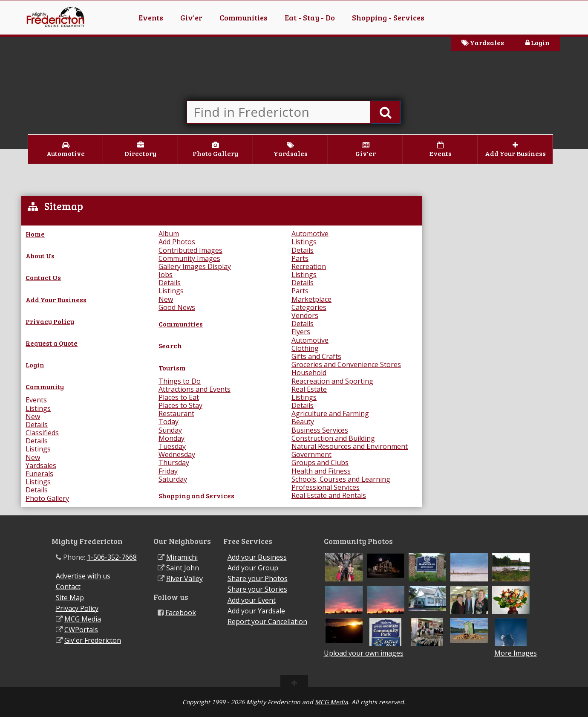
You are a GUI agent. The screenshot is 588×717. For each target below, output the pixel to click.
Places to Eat (179, 397)
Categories (309, 307)
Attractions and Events (195, 389)
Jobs (166, 275)
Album (169, 234)
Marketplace (311, 299)
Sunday (170, 430)
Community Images (189, 258)
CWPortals (81, 630)
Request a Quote (52, 343)
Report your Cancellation (267, 622)
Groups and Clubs (320, 463)
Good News (177, 307)
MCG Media (83, 619)
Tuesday (172, 446)
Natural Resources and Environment (350, 446)
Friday (168, 471)
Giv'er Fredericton (93, 640)
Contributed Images (190, 250)
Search (170, 345)
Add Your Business (56, 299)
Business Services (320, 430)
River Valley (184, 578)
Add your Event (252, 600)
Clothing (305, 348)
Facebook (181, 613)
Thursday (174, 463)
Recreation (309, 266)
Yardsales (483, 42)
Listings (38, 408)
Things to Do (180, 381)
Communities (244, 17)
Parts (300, 258)
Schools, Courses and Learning (341, 479)
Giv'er (191, 17)
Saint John (183, 568)
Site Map (70, 598)
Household (309, 373)
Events (151, 17)
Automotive (310, 234)
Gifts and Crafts (316, 356)
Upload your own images (364, 653)
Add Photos (177, 242)
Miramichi (182, 557)
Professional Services (326, 487)
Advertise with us (83, 576)
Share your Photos (258, 578)
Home (35, 234)
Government (311, 454)
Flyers (301, 332)
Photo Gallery (47, 498)
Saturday (173, 479)
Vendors (305, 315)
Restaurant (176, 413)
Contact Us (43, 277)
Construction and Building (333, 438)
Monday (171, 438)
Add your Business (257, 557)
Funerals (39, 474)
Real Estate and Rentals (329, 495)
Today (169, 422)
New (33, 416)
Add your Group (253, 568)
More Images (516, 653)
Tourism (172, 368)
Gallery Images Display (195, 266)
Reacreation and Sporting (332, 381)
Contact (68, 587)
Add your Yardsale (256, 611)
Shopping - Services (388, 17)
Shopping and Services (196, 496)
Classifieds (42, 433)
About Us (40, 256)
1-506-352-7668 (112, 557)
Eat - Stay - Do (310, 17)
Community (45, 386)
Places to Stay (180, 405)
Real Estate (309, 389)
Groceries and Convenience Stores (346, 364)
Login (538, 42)
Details (37, 425)
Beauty (303, 422)
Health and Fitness (321, 471)
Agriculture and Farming (330, 413)
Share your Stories (257, 589)
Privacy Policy (50, 321)
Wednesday (177, 454)
